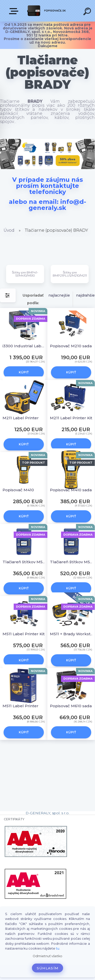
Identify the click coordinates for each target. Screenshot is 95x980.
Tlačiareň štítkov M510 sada (72, 562)
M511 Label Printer (21, 706)
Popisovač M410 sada (71, 490)
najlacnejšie (59, 295)
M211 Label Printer (21, 418)
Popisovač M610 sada (71, 706)
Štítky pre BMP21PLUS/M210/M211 (70, 274)
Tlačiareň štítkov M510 (24, 562)
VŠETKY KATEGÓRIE (15, 11)
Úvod (9, 230)
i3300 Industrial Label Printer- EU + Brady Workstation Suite (24, 346)
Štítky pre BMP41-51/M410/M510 (25, 274)
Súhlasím (48, 968)
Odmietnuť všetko (48, 956)
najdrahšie (85, 295)
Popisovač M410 (18, 490)
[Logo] (47, 11)
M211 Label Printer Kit (71, 418)
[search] (88, 12)
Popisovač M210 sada (71, 346)
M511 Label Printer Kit (24, 634)
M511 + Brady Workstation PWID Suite (72, 634)
